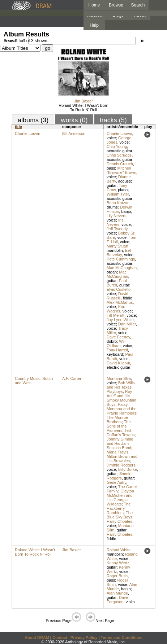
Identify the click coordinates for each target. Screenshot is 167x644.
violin (130, 602)
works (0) (74, 120)
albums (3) (33, 120)
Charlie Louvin (27, 133)
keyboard (115, 354)
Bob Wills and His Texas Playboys (121, 387)
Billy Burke (128, 469)
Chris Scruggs (119, 155)
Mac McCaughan (122, 268)
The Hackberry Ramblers (119, 508)
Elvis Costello (119, 289)
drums (112, 207)
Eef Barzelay (119, 253)
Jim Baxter (83, 101)
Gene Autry (116, 482)
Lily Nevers (116, 216)
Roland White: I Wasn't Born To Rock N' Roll (83, 108)
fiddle (128, 298)
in (143, 41)
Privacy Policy (84, 638)
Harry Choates (119, 521)
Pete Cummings (121, 259)
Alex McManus (120, 302)
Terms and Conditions (122, 638)
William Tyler (118, 194)
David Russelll (117, 296)
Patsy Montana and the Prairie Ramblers (122, 409)
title (18, 127)
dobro (112, 341)
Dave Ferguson (117, 600)
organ (112, 272)
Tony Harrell (117, 350)
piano (123, 190)
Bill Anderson (74, 133)
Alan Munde (117, 593)
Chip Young (117, 146)
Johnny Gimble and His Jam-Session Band (120, 443)
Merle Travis (117, 452)
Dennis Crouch (120, 164)
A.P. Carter (72, 378)
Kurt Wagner (116, 309)
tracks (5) (113, 120)
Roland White (119, 550)
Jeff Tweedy (117, 229)
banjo (126, 211)
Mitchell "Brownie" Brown (121, 170)
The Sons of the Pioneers (119, 426)
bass (111, 168)
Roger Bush (117, 576)
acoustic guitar (119, 151)
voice (111, 138)
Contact (60, 638)
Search (138, 5)
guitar (112, 281)
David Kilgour (118, 363)
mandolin (115, 250)
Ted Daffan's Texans (121, 433)
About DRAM (37, 638)
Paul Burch (117, 283)
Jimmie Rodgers (121, 465)
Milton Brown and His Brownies (122, 459)
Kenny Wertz (118, 563)
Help (94, 25)
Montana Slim (119, 378)
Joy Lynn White (120, 320)
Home (94, 5)
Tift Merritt (115, 315)
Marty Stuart (117, 246)
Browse (116, 5)
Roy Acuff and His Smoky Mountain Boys (121, 398)
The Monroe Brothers (117, 420)
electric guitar (118, 367)
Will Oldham (116, 343)
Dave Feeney (118, 337)
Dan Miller (127, 324)
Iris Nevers (115, 222)
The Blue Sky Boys (120, 515)
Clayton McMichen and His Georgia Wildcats (120, 498)
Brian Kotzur (117, 203)
